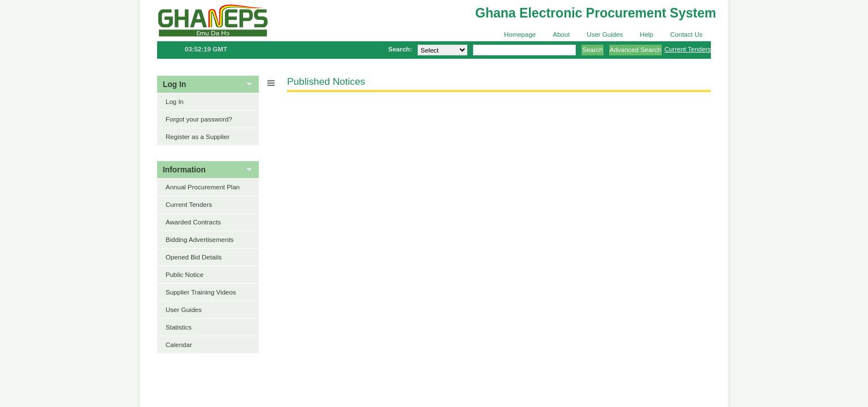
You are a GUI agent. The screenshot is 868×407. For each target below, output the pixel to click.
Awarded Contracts (193, 222)
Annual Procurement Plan (203, 187)
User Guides (605, 34)
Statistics (179, 327)
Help (646, 34)
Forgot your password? (199, 119)
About (561, 34)
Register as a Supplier (198, 137)
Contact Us (686, 34)
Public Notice (185, 275)
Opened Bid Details (194, 257)
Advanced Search (635, 50)
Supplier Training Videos (201, 292)
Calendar (179, 345)
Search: (400, 49)
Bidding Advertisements (199, 240)
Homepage (520, 34)
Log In (175, 102)
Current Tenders (688, 49)
